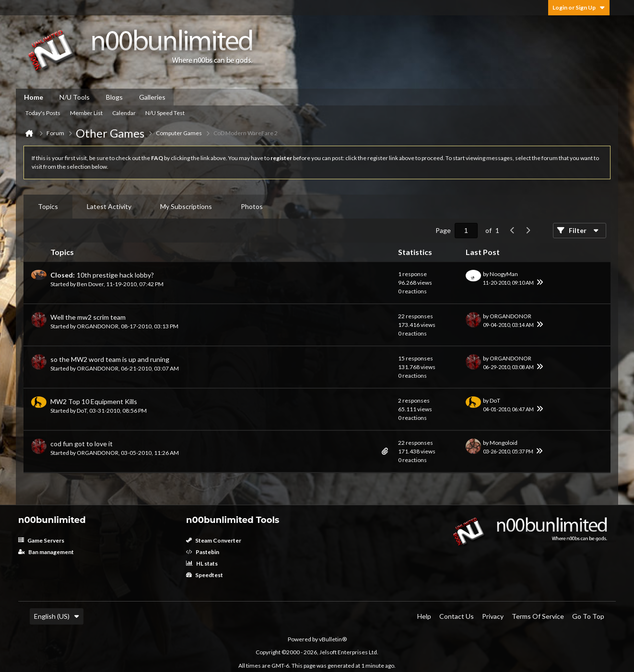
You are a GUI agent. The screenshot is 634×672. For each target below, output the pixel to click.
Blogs (114, 97)
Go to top (588, 616)
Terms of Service (538, 616)
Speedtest (205, 575)
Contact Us (457, 616)
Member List (86, 113)
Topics (48, 206)
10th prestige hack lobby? (115, 275)
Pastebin (203, 552)
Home (34, 97)
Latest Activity (109, 206)
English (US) (57, 616)
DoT (82, 411)
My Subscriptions (186, 206)
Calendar (124, 113)
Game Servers (41, 540)
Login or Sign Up (579, 7)
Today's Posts (43, 113)
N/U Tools (75, 97)
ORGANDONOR (98, 326)
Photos (252, 206)
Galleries (152, 97)
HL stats (202, 563)
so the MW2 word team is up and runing (110, 359)
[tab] (48, 207)
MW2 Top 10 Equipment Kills (94, 401)
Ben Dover (90, 284)
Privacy (493, 616)
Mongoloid (504, 443)
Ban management (46, 552)
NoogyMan (504, 274)
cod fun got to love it (82, 444)
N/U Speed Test (165, 113)
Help (424, 616)
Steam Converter (214, 540)
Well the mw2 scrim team (88, 317)
